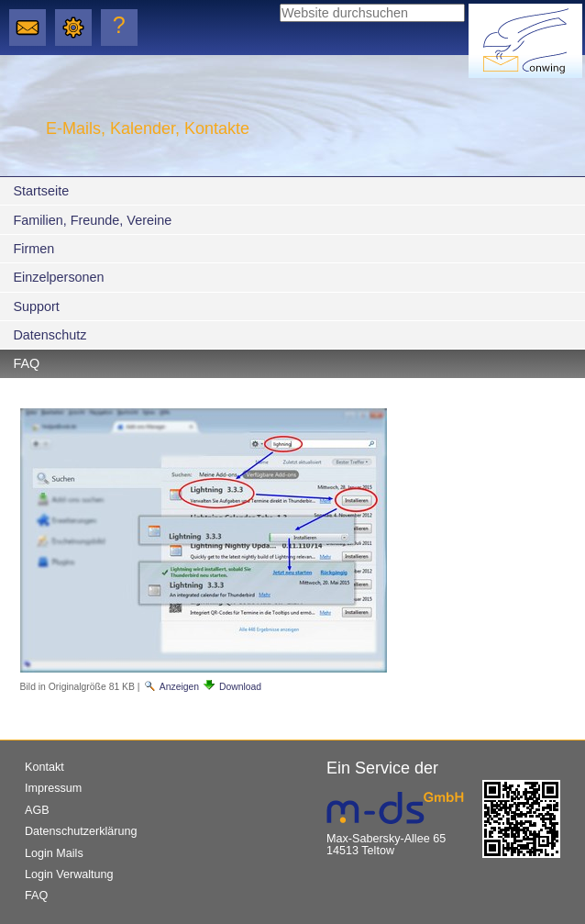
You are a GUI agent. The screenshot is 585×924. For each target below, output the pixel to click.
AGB (37, 810)
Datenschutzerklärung (81, 831)
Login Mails (54, 853)
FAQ (26, 363)
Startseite (41, 191)
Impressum (53, 788)
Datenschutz (50, 335)
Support (36, 306)
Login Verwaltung (69, 874)
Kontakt (44, 767)
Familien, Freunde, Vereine (92, 220)
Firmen (33, 249)
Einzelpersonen (58, 277)
